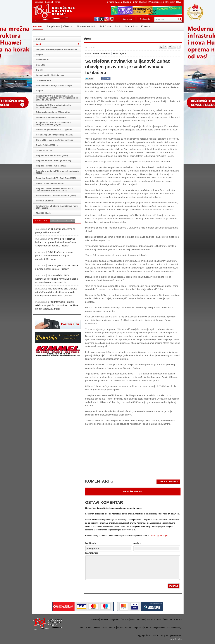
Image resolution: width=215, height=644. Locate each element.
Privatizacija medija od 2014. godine (53, 112)
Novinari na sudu (87, 27)
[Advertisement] (108, 453)
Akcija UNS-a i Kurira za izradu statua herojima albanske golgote (54, 123)
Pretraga (181, 19)
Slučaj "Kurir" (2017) (46, 150)
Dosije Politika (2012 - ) (47, 145)
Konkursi (146, 27)
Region (40, 91)
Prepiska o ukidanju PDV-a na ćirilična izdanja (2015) (58, 172)
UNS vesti (41, 39)
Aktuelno (38, 27)
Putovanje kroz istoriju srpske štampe (54, 86)
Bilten (136, 2)
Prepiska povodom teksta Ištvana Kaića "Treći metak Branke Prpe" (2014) (55, 189)
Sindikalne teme (44, 80)
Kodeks (128, 2)
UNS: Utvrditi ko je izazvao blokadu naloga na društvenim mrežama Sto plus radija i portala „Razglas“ (56, 242)
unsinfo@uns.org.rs (159, 536)
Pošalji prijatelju (179, 47)
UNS (54, 12)
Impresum (171, 2)
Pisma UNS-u (42, 60)
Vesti (38, 44)
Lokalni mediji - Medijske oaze (50, 75)
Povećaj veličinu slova (161, 47)
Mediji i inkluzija (44, 213)
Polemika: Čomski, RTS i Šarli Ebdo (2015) (56, 178)
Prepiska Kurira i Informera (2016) (52, 155)
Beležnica (106, 27)
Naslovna (95, 619)
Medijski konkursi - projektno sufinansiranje (57, 49)
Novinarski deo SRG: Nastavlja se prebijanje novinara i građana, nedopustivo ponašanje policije (57, 279)
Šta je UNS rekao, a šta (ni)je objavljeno (55, 140)
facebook (97, 19)
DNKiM (39, 70)
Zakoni (120, 2)
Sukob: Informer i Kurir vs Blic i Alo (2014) (56, 196)
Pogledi (40, 55)
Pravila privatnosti (157, 628)
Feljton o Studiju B (45, 201)
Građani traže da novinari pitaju (51, 117)
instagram (107, 19)
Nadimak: (91, 543)
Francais (58, 2)
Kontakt (144, 2)
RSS (179, 2)
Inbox (180, 639)
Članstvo (68, 27)
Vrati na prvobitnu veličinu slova (165, 47)
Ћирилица (38, 2)
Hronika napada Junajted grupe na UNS (55, 135)
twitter (102, 19)
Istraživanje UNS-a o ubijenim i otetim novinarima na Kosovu (54, 106)
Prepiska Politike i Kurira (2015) (51, 166)
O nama (111, 2)
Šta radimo (131, 27)
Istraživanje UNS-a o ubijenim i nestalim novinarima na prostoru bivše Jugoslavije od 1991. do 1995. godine (57, 98)
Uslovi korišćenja (157, 2)
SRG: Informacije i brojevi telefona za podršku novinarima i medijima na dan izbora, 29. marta (57, 305)
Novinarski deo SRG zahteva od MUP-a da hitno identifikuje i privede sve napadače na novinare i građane (56, 292)
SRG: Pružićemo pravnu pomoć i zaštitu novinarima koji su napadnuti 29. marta (54, 256)
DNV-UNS (41, 65)
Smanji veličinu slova (170, 47)
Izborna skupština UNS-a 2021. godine (54, 130)
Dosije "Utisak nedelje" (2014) (50, 183)
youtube (112, 19)
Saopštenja (53, 27)
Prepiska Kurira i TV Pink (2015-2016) (54, 161)
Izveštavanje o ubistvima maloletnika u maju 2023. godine (57, 207)
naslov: (138, 543)
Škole (118, 27)
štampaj (174, 47)
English (49, 2)
